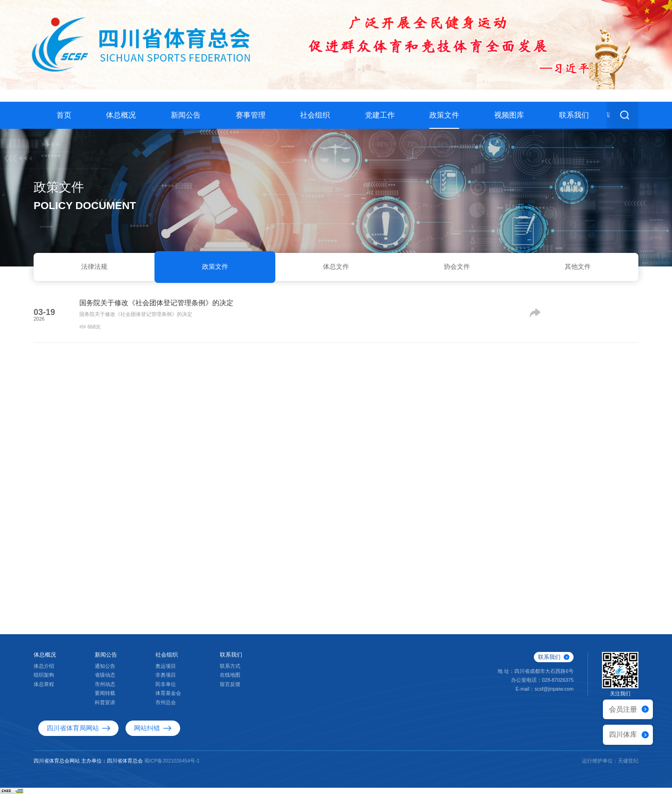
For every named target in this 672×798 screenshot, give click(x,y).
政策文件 (444, 115)
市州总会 (166, 707)
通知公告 (105, 671)
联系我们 (574, 115)
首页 (64, 115)
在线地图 (230, 679)
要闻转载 (105, 698)
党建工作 (380, 115)
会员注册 (623, 709)
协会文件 (457, 269)
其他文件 (578, 269)
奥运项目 (166, 671)
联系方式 (230, 671)
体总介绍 (44, 671)
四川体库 (623, 734)
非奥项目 (166, 679)
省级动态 (105, 679)
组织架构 (44, 679)
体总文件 (336, 269)
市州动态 (105, 689)
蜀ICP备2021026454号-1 (172, 765)
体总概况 (121, 115)
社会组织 (315, 115)
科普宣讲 (105, 707)
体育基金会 (168, 698)
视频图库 (509, 115)
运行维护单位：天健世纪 (610, 765)
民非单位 (166, 689)
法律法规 (94, 269)
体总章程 (44, 689)
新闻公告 (186, 115)
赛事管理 (251, 115)
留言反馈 (230, 689)
